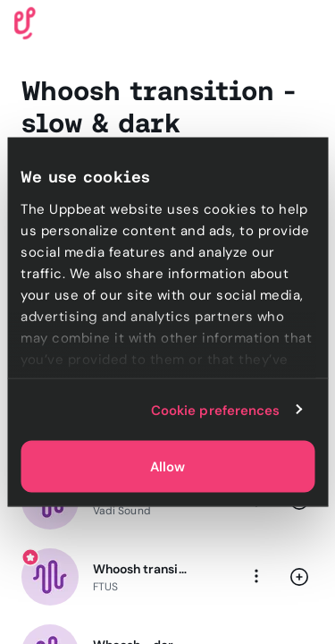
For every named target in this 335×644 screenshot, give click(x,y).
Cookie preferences (216, 410)
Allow (167, 467)
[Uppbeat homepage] (25, 22)
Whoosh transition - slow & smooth (141, 569)
